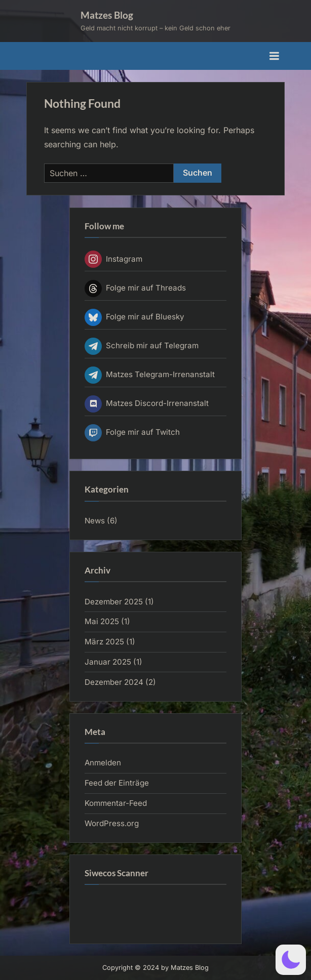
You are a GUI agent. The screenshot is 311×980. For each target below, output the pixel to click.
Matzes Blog (107, 15)
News (95, 521)
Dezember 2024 (114, 682)
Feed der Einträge (117, 783)
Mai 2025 (102, 621)
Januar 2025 (108, 662)
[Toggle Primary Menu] (274, 56)
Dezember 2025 (114, 602)
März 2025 (104, 642)
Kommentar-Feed (116, 803)
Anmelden (103, 763)
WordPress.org (112, 823)
